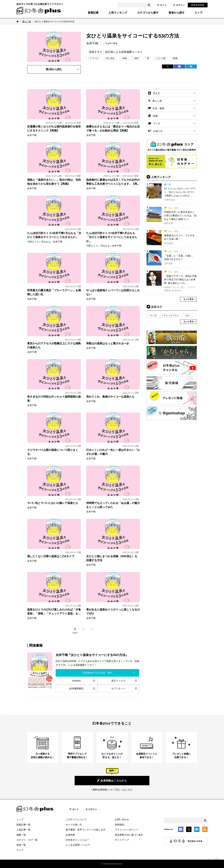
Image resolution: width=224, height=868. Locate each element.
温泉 (125, 58)
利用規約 (120, 825)
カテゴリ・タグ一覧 (27, 840)
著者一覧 (21, 845)
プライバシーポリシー (127, 830)
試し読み (110, 58)
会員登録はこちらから (112, 780)
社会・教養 (158, 108)
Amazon (76, 681)
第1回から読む (54, 69)
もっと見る (188, 299)
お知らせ (158, 131)
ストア (199, 13)
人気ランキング (118, 13)
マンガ (157, 123)
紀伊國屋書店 (76, 688)
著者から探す (177, 13)
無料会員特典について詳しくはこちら (113, 790)
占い (188, 315)
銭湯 (175, 58)
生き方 (156, 93)
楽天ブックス (118, 681)
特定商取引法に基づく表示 (129, 835)
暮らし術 (27, 22)
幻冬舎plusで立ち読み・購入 (97, 673)
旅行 (137, 58)
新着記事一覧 (23, 825)
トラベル (94, 58)
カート (162, 5)
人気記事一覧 (23, 830)
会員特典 (70, 835)
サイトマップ (122, 840)
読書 (155, 116)
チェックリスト (171, 315)
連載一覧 (21, 835)
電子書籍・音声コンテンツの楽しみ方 (86, 830)
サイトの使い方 (74, 825)
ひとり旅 (161, 58)
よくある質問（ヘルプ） (78, 845)
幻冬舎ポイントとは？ (77, 840)
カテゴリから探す (148, 13)
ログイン (179, 5)
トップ (20, 819)
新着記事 (93, 13)
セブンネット (118, 688)
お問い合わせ (122, 819)
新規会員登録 (198, 5)
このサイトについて (76, 819)
